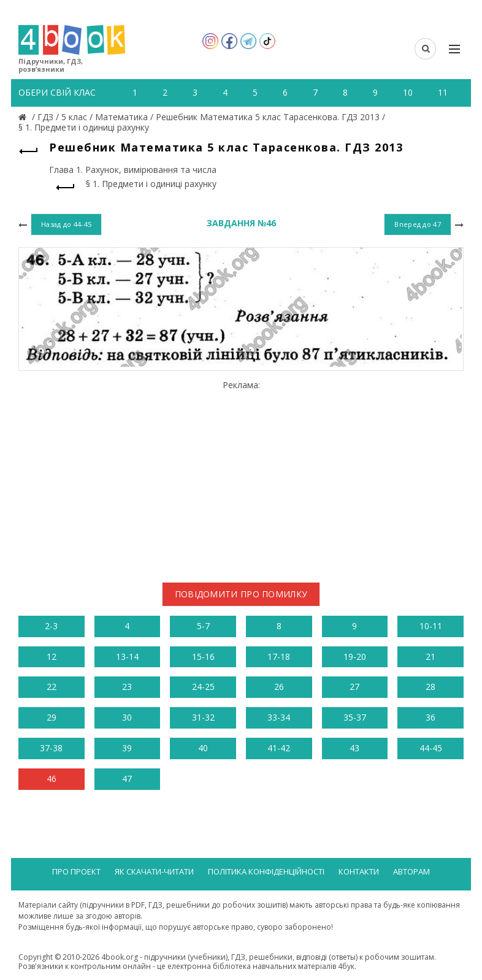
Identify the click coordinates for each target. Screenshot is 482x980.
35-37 (355, 717)
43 (354, 748)
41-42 (279, 748)
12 (52, 657)
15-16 (203, 657)
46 (52, 779)
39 (127, 748)
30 (127, 717)
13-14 (127, 657)
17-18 (279, 657)
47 (127, 779)
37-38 (51, 748)
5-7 (203, 626)
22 (52, 687)
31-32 (203, 717)
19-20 (355, 657)
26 (279, 687)
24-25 (203, 687)
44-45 (431, 748)
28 (430, 687)
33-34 (279, 717)
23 (127, 687)
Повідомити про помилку (241, 594)
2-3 (51, 626)
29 (52, 717)
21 (430, 657)
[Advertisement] (241, 477)
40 (203, 748)
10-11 (431, 626)
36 (430, 717)
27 (354, 687)
